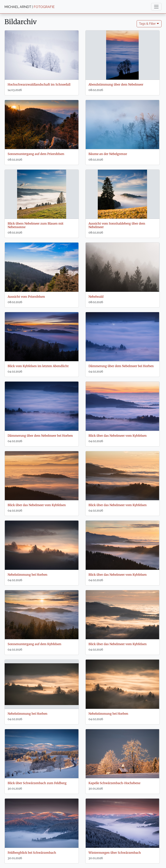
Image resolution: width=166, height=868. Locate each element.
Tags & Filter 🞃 (149, 24)
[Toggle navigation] (156, 7)
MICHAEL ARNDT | (30, 7)
